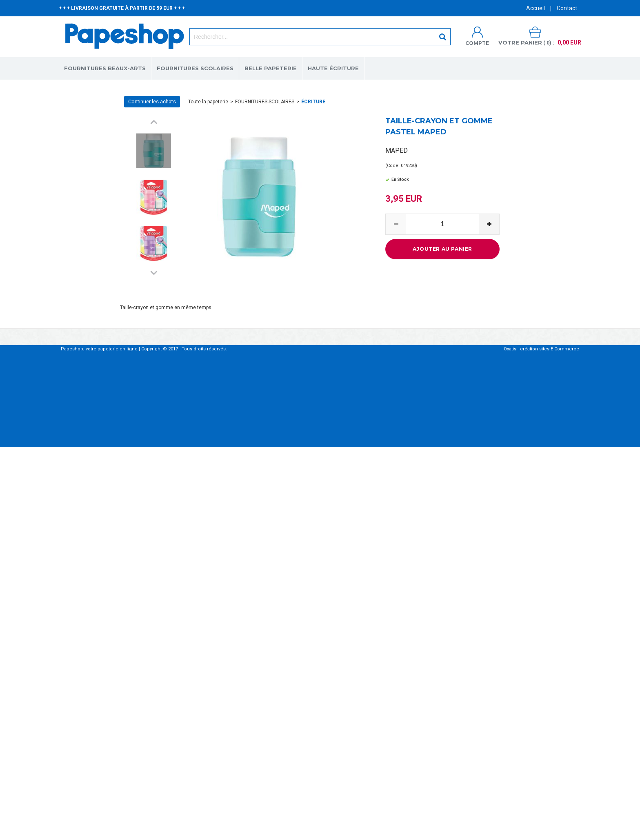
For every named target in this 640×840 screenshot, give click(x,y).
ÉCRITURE (313, 102)
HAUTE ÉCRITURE (333, 68)
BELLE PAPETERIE (271, 68)
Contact (567, 8)
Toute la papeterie (208, 102)
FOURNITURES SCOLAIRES (195, 68)
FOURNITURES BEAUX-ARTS (105, 68)
